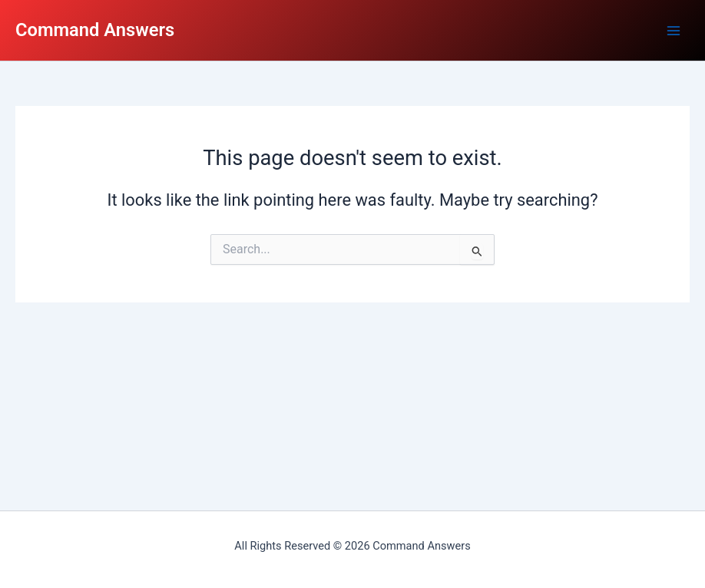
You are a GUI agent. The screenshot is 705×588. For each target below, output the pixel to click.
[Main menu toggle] (674, 31)
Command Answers (95, 30)
